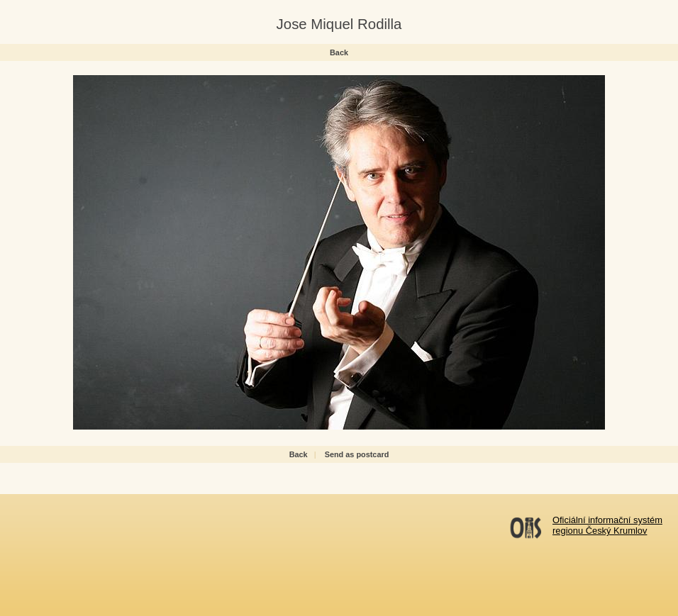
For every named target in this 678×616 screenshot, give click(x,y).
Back (339, 52)
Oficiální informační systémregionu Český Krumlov (607, 525)
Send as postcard (357, 454)
